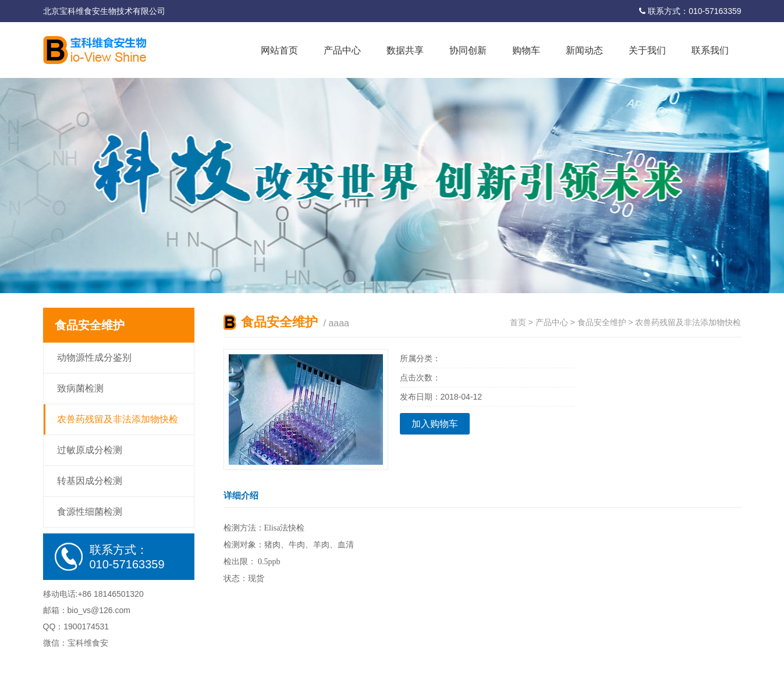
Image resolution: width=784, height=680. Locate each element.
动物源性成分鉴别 (94, 357)
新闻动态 (584, 50)
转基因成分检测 (90, 481)
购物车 (526, 50)
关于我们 (647, 50)
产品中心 (342, 50)
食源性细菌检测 (90, 512)
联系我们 (710, 50)
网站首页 (279, 50)
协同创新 (468, 50)
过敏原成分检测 (90, 450)
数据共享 (405, 50)
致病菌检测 (80, 388)
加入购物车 (435, 424)
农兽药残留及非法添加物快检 (118, 419)
